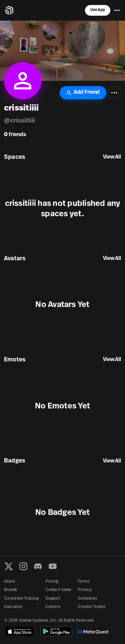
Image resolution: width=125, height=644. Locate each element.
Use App (98, 10)
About (9, 582)
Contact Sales (58, 590)
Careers (53, 607)
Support (53, 599)
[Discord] (38, 566)
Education (13, 607)
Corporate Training (21, 599)
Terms (83, 582)
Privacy (84, 590)
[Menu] (117, 10)
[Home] (9, 10)
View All (112, 157)
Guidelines (87, 599)
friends (15, 135)
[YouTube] (53, 566)
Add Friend (83, 93)
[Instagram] (23, 566)
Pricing (52, 582)
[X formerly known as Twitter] (9, 566)
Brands (10, 590)
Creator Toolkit (91, 607)
